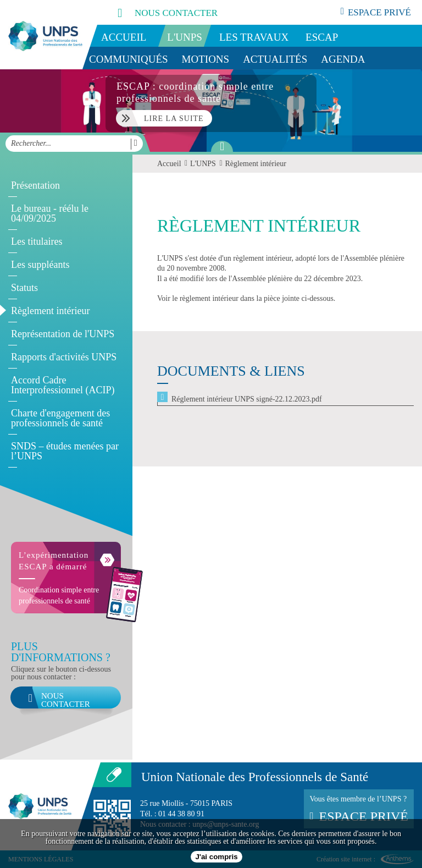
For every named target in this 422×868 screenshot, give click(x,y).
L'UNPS (185, 37)
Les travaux (254, 37)
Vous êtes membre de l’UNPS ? (359, 809)
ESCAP (322, 37)
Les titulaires (37, 241)
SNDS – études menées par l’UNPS (65, 451)
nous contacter (156, 12)
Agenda (343, 59)
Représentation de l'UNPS (63, 334)
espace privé (376, 12)
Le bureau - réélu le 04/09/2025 (50, 213)
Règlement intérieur (50, 311)
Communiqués (129, 59)
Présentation (35, 185)
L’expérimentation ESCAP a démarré (54, 561)
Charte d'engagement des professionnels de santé (60, 418)
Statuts (24, 288)
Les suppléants (40, 265)
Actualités (275, 59)
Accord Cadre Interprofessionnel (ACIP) (63, 385)
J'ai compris (216, 857)
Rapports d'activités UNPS (64, 357)
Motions (206, 59)
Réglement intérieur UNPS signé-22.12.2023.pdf (247, 399)
